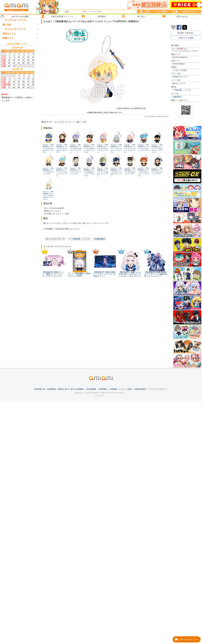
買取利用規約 (141, 389)
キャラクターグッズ (63, 122)
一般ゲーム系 (81, 122)
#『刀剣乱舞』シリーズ (79, 239)
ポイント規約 (126, 389)
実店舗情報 (91, 389)
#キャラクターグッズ (55, 239)
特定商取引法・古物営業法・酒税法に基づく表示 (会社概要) (59, 389)
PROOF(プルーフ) (180, 77)
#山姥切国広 (100, 239)
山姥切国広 (177, 97)
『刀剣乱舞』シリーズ (182, 90)
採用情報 (103, 389)
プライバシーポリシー (159, 389)
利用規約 (114, 389)
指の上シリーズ (179, 83)
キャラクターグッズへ (16, 20)
